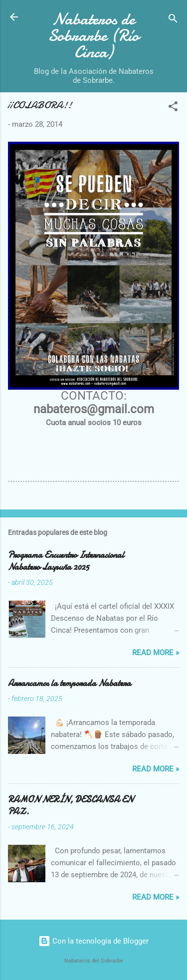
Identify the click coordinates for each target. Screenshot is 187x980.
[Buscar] (173, 20)
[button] (173, 108)
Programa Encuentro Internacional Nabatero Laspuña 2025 (66, 561)
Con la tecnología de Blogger (93, 941)
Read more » (156, 653)
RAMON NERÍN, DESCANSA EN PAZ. (71, 806)
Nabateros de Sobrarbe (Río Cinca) (93, 36)
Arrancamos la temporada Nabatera (70, 683)
